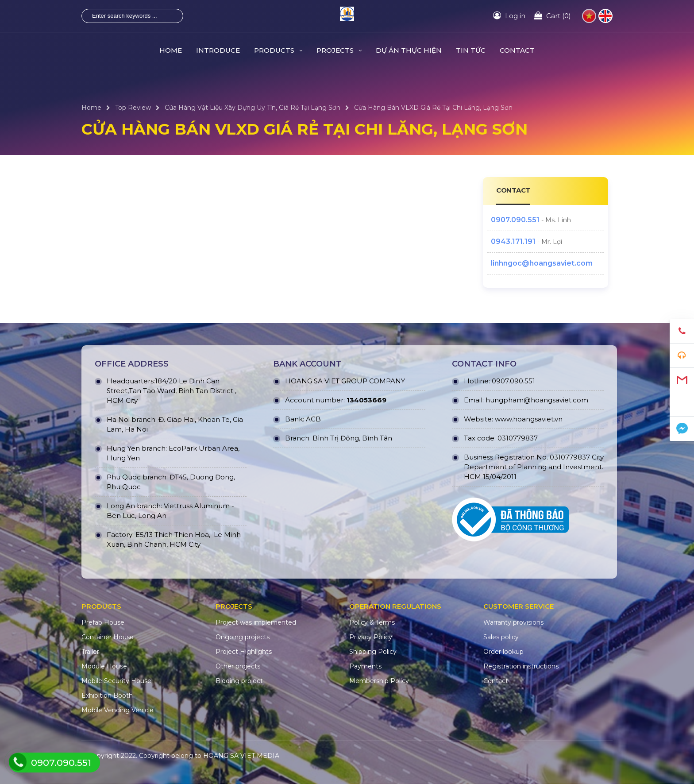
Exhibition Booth (107, 695)
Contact (496, 681)
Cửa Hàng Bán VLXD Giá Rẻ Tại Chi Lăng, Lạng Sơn (433, 108)
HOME (171, 50)
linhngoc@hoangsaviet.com (542, 263)
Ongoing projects (243, 637)
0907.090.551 (515, 220)
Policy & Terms (372, 622)
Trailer (90, 652)
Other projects (238, 666)
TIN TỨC (471, 50)
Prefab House (103, 622)
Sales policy (501, 637)
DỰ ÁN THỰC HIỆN (409, 50)
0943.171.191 (513, 241)
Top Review (133, 108)
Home (91, 108)
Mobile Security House (116, 681)
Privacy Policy (371, 637)
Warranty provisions (513, 622)
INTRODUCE (218, 50)
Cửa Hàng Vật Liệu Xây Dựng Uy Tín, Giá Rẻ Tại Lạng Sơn (253, 108)
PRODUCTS (278, 50)
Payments (365, 666)
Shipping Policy (373, 652)
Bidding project (239, 681)
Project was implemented (256, 622)
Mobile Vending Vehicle (118, 710)
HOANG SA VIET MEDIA (241, 756)
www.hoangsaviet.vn (529, 419)
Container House (108, 637)
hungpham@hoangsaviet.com (537, 400)
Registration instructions (521, 666)
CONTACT (517, 50)
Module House (104, 666)
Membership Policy (379, 681)
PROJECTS (339, 50)
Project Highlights (244, 652)
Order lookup (503, 652)
